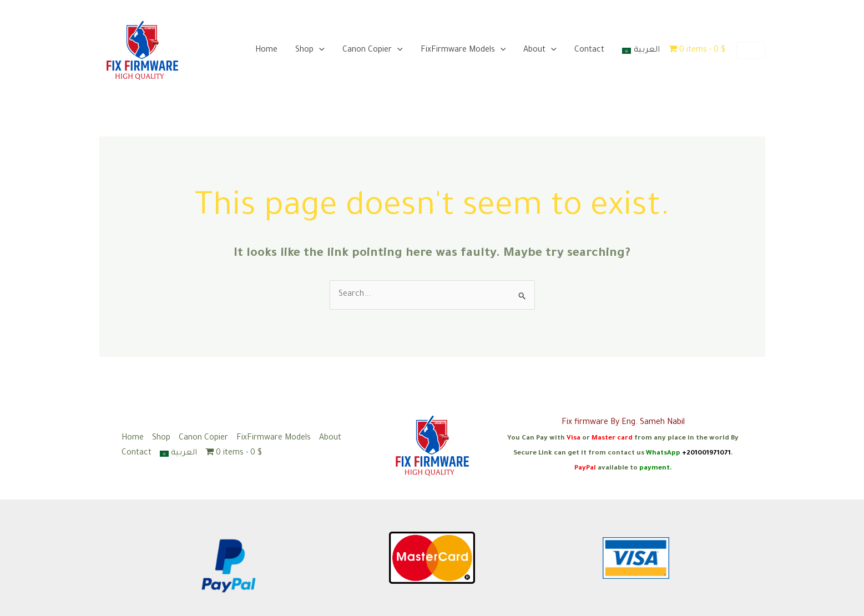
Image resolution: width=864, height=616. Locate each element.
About (540, 51)
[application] (319, 51)
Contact (589, 51)
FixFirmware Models (463, 51)
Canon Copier (373, 51)
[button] (751, 51)
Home (266, 51)
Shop (310, 51)
